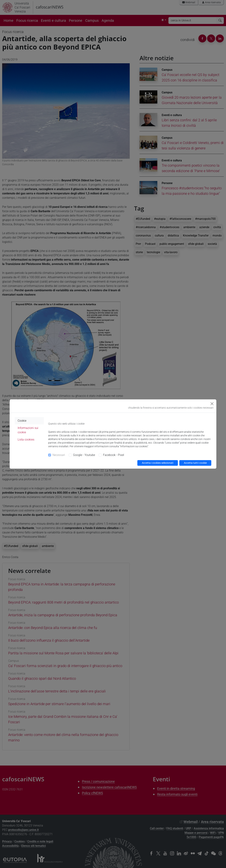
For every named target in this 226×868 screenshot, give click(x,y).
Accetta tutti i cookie (195, 463)
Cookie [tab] (22, 421)
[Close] (212, 404)
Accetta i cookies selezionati (158, 463)
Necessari (59, 455)
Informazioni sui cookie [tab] (28, 430)
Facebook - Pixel (114, 455)
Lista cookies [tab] (26, 440)
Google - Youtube (84, 455)
